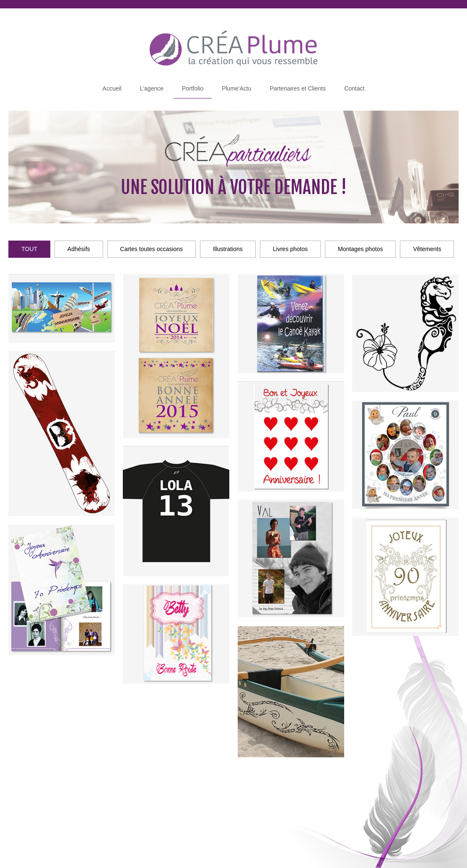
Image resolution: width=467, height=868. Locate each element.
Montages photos (360, 249)
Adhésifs (79, 249)
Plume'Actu (236, 88)
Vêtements (427, 249)
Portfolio (193, 88)
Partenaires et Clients (298, 88)
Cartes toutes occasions (152, 249)
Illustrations (228, 249)
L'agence (152, 88)
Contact (354, 88)
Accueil (112, 88)
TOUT (29, 249)
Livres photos (290, 249)
